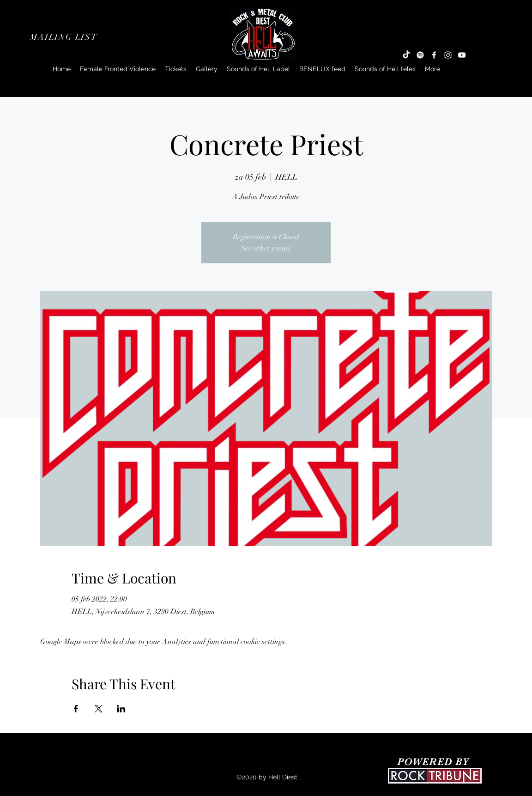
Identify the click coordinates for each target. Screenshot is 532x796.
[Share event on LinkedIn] (121, 709)
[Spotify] (420, 55)
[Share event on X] (99, 709)
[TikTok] (406, 55)
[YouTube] (462, 55)
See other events (266, 248)
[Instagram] (448, 55)
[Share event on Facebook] (76, 709)
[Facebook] (434, 55)
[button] (65, 37)
